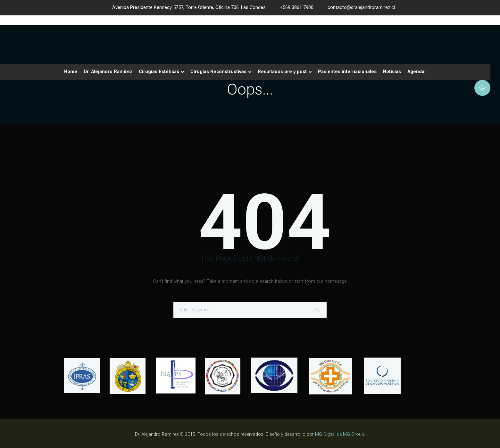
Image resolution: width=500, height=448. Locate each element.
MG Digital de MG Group (340, 434)
